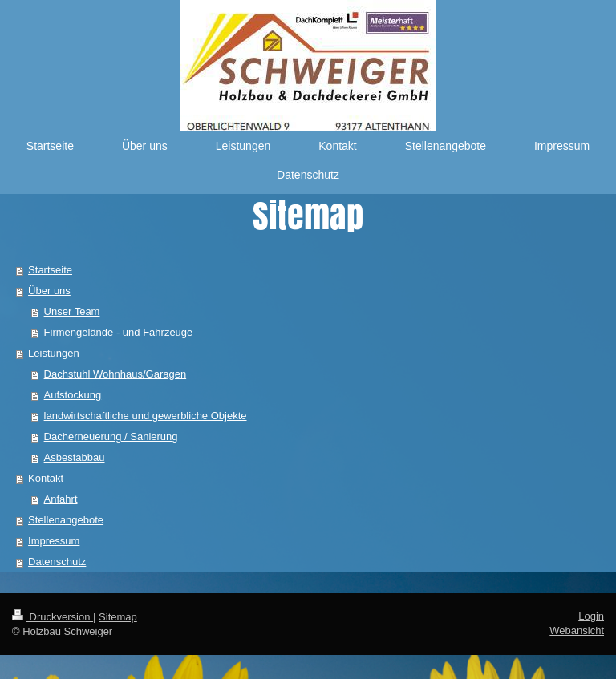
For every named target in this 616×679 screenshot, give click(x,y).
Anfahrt (61, 499)
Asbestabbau (75, 457)
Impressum (54, 541)
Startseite (50, 270)
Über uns (49, 291)
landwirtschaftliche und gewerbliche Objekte (146, 416)
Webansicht (577, 630)
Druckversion (53, 617)
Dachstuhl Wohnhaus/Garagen (115, 374)
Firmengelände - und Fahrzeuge (119, 332)
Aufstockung (73, 395)
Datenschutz (57, 562)
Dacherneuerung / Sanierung (111, 436)
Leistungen (54, 353)
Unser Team (72, 311)
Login (591, 616)
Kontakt (46, 478)
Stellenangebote (66, 520)
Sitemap (118, 617)
